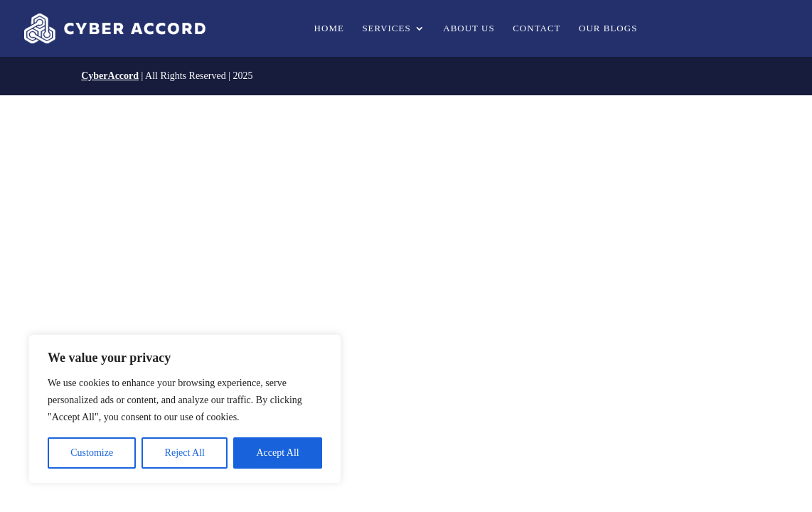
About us (469, 28)
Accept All (277, 453)
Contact (536, 28)
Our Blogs (608, 28)
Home (329, 28)
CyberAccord (110, 76)
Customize (92, 453)
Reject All (185, 453)
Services (386, 28)
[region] (185, 409)
